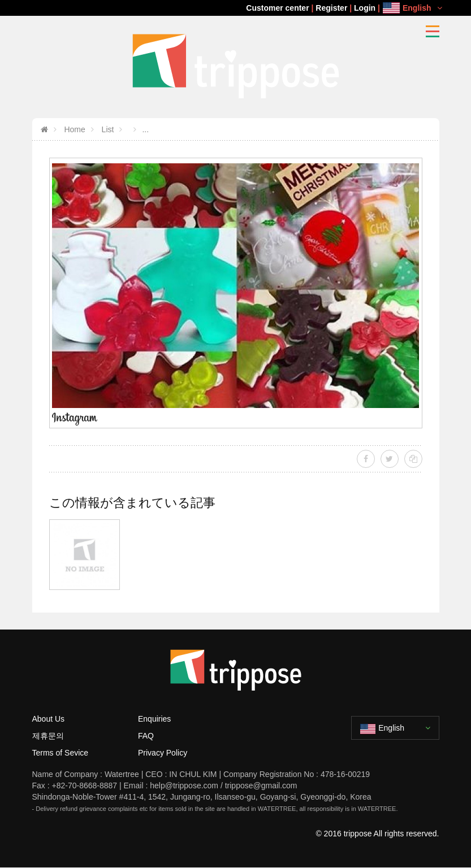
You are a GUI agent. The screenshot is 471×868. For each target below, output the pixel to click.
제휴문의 (48, 736)
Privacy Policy (163, 753)
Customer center (277, 8)
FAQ (146, 736)
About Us (49, 719)
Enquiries (154, 719)
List (107, 129)
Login (365, 8)
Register (331, 8)
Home (74, 129)
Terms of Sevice (61, 753)
